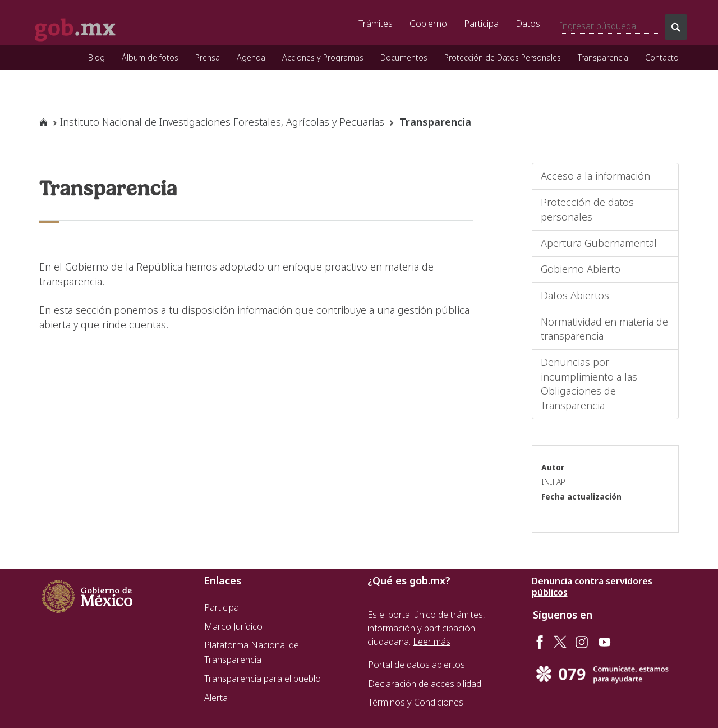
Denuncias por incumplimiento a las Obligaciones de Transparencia (589, 384)
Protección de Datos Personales (503, 58)
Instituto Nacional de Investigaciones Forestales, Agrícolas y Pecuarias (222, 122)
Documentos (404, 58)
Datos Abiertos (575, 295)
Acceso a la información (595, 176)
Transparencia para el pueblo (263, 679)
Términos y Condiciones (416, 702)
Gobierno (428, 24)
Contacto (662, 58)
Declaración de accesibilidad (425, 684)
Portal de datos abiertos (416, 665)
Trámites (376, 24)
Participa (481, 24)
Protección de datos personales (587, 209)
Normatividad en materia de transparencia (604, 329)
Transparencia (603, 58)
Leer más (432, 642)
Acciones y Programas (323, 58)
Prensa (208, 58)
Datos (528, 24)
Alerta (216, 698)
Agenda (251, 58)
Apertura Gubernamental (599, 243)
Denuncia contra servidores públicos (592, 587)
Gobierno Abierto (581, 269)
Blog (96, 58)
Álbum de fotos (150, 58)
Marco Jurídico (233, 626)
